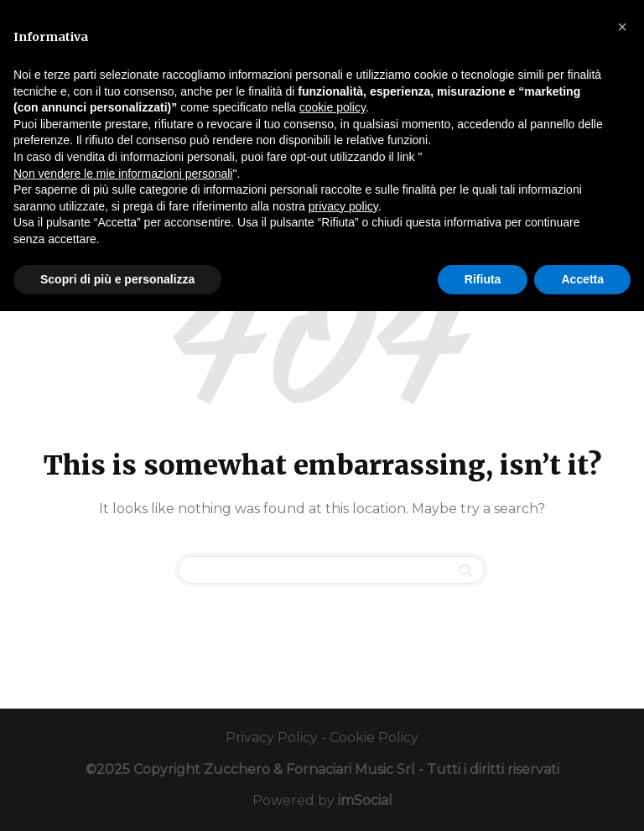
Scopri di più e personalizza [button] (117, 279)
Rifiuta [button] (483, 279)
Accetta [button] (582, 279)
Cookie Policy (374, 738)
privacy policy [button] (343, 206)
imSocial (365, 800)
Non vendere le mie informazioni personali (123, 174)
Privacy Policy (272, 738)
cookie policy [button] (332, 107)
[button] (622, 27)
